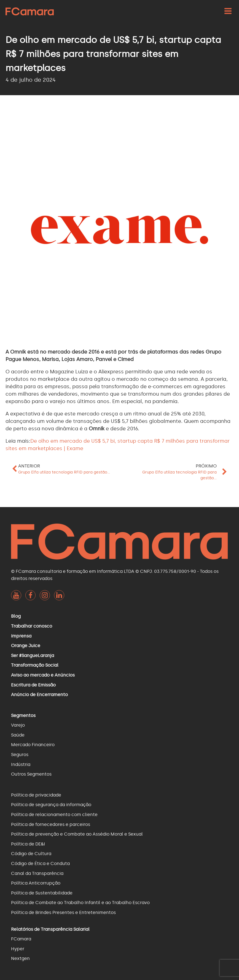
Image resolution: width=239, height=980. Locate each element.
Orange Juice (26, 646)
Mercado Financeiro (33, 745)
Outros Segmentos (31, 774)
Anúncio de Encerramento (39, 695)
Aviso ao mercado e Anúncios (43, 675)
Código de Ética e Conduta (40, 863)
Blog (16, 616)
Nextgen (20, 958)
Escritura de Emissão (33, 685)
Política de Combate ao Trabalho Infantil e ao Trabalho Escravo (80, 903)
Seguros (20, 755)
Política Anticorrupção (36, 883)
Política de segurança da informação (51, 805)
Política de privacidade (36, 795)
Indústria (21, 764)
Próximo (206, 466)
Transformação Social (35, 665)
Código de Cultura (31, 854)
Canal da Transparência (37, 873)
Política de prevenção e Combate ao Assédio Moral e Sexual (77, 834)
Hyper (18, 949)
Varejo (18, 725)
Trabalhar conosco (32, 626)
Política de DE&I (28, 844)
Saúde (18, 735)
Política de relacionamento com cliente (54, 815)
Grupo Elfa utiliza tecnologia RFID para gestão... (64, 472)
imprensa (21, 636)
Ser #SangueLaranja (33, 655)
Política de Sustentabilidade (42, 893)
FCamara (21, 939)
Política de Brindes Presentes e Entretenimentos (63, 912)
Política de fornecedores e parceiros (51, 824)
